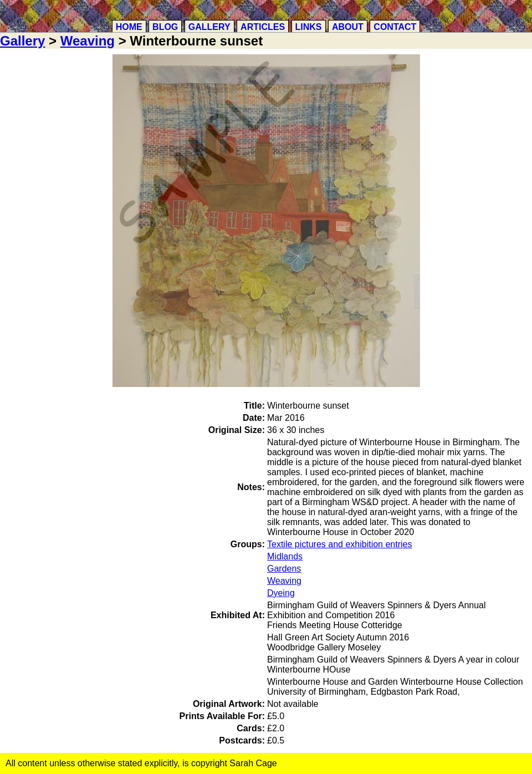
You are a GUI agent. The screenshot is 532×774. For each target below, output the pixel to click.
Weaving (88, 41)
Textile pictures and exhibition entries (339, 544)
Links (309, 27)
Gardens (284, 569)
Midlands (285, 556)
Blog (165, 27)
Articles (263, 27)
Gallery (209, 27)
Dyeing (281, 593)
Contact (395, 27)
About (348, 27)
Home (129, 27)
